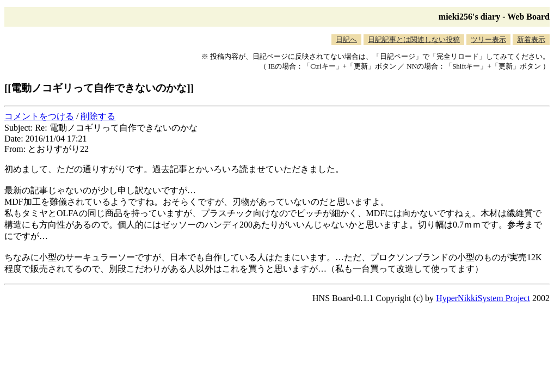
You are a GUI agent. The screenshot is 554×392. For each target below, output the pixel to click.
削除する (98, 116)
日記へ (346, 39)
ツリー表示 (488, 39)
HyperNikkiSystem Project (483, 298)
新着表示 (531, 39)
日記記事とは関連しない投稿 (414, 39)
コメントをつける (39, 116)
